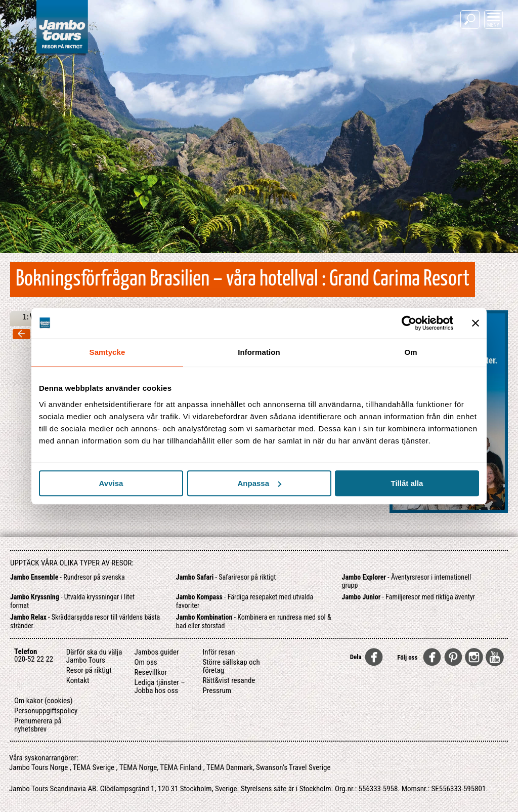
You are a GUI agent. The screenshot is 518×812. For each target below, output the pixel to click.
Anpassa (259, 483)
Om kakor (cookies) (44, 701)
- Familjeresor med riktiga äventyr (408, 597)
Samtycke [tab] (107, 352)
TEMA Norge (138, 767)
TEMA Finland (181, 767)
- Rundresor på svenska (68, 577)
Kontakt (78, 680)
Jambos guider (157, 652)
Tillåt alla (407, 483)
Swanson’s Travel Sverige (293, 767)
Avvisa (111, 483)
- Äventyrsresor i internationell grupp (407, 581)
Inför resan (219, 652)
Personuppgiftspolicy (46, 711)
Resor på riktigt (89, 670)
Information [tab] (259, 352)
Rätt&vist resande (229, 680)
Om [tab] (411, 352)
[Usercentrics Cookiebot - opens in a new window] (409, 323)
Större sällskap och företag (231, 666)
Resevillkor (151, 672)
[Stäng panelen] (476, 323)
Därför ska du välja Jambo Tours (94, 656)
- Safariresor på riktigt (226, 577)
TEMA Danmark (230, 767)
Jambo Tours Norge (38, 767)
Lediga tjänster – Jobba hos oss (160, 686)
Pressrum (217, 691)
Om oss (146, 662)
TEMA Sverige (94, 767)
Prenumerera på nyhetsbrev (38, 725)
